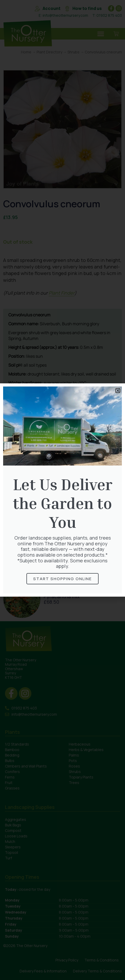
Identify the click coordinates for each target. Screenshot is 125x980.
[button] (118, 391)
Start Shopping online (62, 579)
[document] (62, 490)
